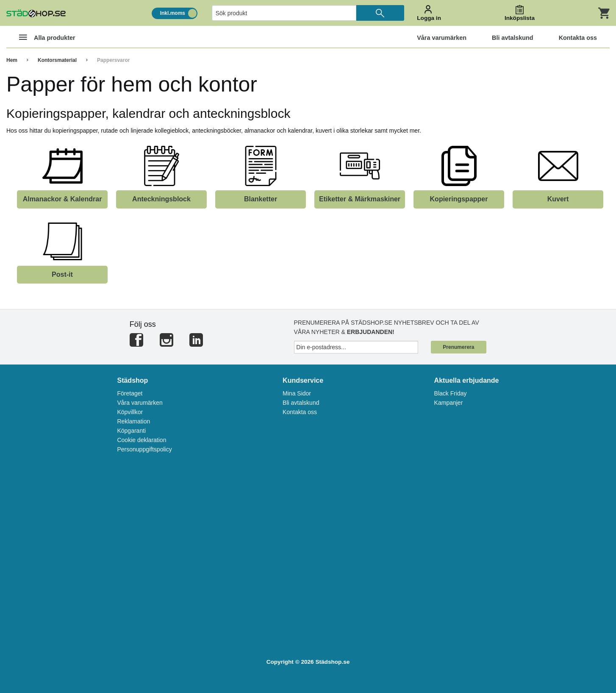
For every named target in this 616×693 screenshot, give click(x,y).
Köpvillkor (130, 412)
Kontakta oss (300, 412)
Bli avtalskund (301, 403)
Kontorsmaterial (57, 60)
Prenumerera (458, 347)
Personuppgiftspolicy (144, 449)
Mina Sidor (297, 393)
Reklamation (133, 421)
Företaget (130, 393)
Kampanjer (449, 403)
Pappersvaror (113, 60)
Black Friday (451, 393)
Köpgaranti (131, 431)
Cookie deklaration (142, 440)
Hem (12, 60)
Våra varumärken (140, 403)
